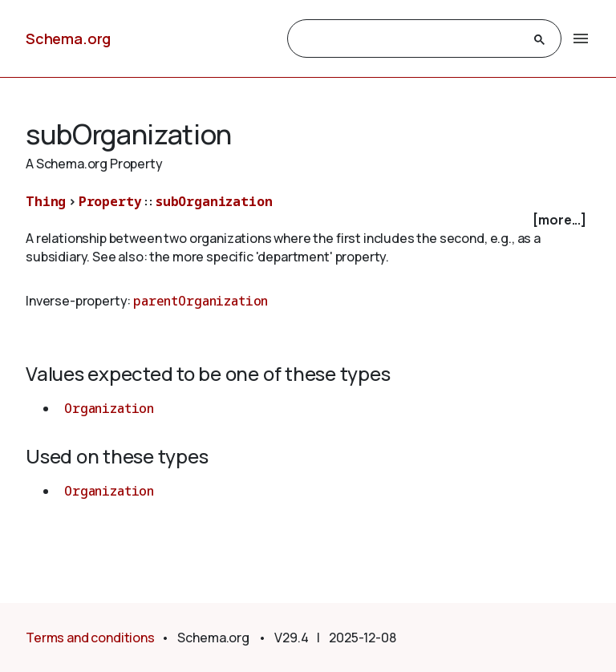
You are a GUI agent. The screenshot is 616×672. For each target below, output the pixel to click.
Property (110, 201)
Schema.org (68, 38)
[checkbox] (308, 220)
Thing (46, 201)
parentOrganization (201, 301)
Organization (109, 408)
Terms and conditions (90, 638)
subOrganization (214, 201)
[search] (410, 39)
